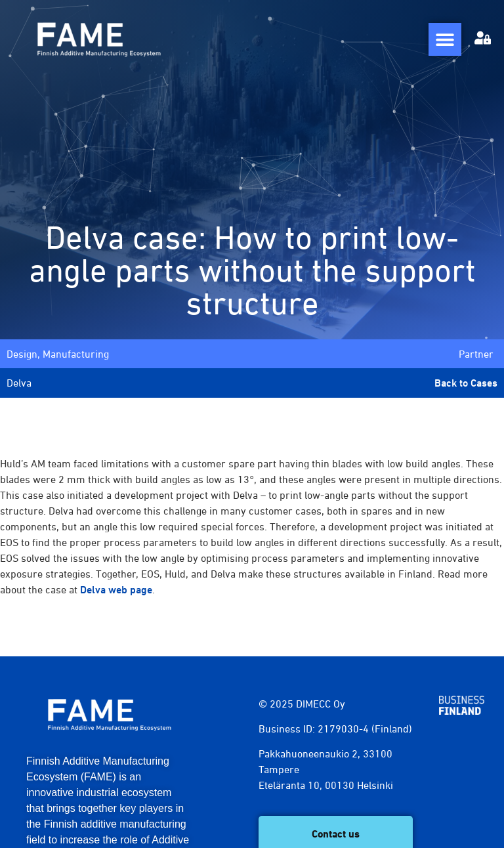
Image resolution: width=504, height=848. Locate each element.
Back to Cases (466, 383)
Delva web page (116, 590)
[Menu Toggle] (445, 39)
